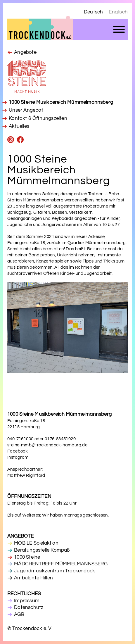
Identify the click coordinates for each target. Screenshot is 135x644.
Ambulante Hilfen (33, 578)
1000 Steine (27, 557)
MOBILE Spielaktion (36, 543)
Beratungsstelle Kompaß (42, 550)
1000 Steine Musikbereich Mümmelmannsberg (61, 102)
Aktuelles (19, 126)
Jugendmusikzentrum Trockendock (54, 571)
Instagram (18, 457)
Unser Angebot (26, 110)
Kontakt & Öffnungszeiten (38, 118)
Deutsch (93, 12)
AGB (19, 614)
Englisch (118, 12)
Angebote (25, 52)
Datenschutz (29, 607)
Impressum (27, 601)
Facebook (18, 451)
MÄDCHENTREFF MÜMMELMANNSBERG (61, 564)
